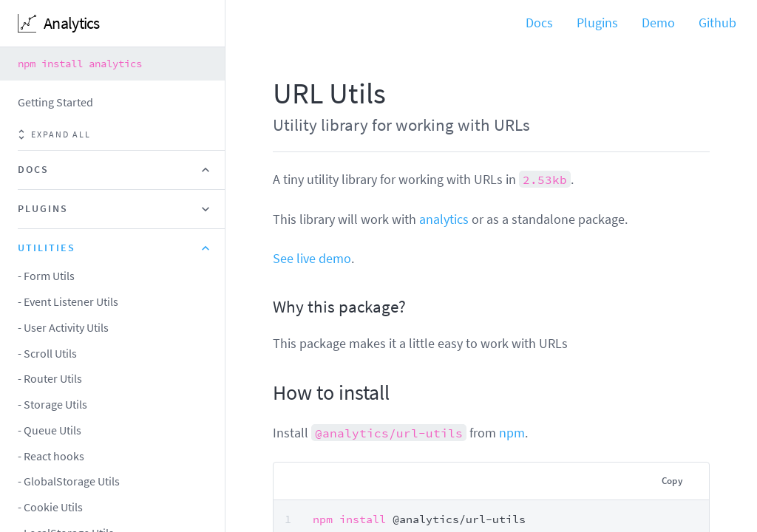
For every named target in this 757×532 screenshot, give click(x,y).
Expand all (54, 134)
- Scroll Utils (47, 353)
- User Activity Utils (63, 327)
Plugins (597, 23)
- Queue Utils (50, 430)
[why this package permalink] (265, 306)
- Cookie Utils (50, 507)
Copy (672, 481)
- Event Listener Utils (68, 301)
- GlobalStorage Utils (69, 481)
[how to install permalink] (265, 393)
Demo (658, 23)
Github (717, 23)
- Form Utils (46, 276)
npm (512, 433)
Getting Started (55, 102)
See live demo (312, 258)
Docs (539, 23)
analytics (444, 219)
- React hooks (51, 456)
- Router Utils (50, 378)
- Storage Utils (52, 404)
